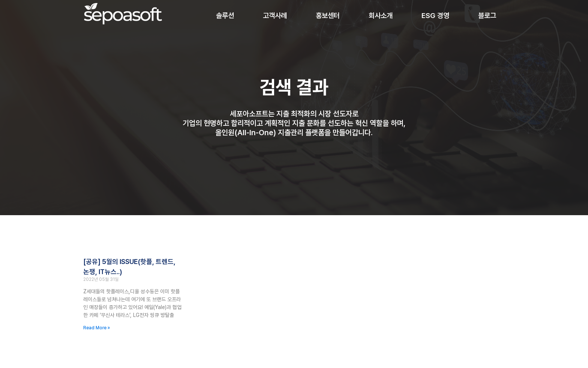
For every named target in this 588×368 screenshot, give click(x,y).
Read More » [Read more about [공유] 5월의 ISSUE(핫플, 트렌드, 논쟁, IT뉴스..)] (97, 328)
